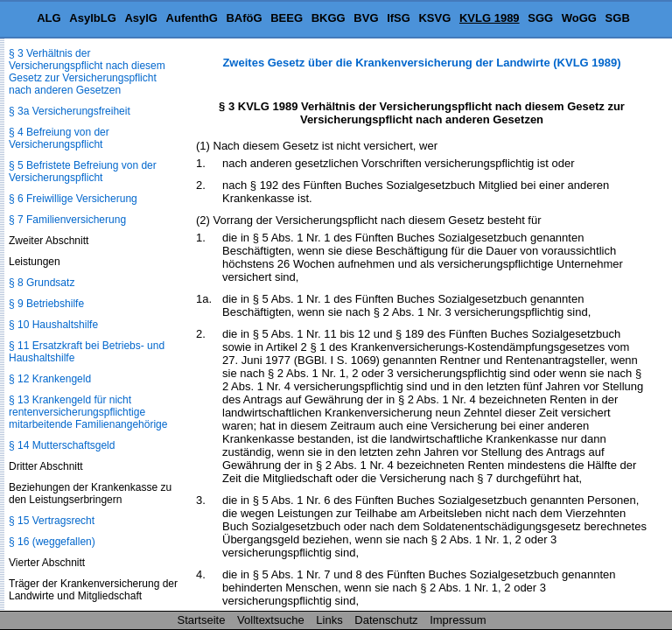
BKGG (329, 18)
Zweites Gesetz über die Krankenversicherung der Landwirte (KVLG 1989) (421, 63)
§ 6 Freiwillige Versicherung (73, 199)
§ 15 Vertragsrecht (52, 521)
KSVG (434, 18)
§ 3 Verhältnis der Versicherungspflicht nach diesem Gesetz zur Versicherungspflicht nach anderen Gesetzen (87, 72)
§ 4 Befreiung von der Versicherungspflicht (59, 138)
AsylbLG (92, 18)
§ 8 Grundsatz (42, 283)
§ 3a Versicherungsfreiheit (70, 111)
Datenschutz (386, 620)
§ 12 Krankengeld (50, 379)
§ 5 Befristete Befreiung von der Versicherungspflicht (83, 171)
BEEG (287, 18)
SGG (540, 18)
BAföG (244, 18)
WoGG (579, 18)
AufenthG (192, 18)
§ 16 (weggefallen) (52, 542)
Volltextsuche (271, 620)
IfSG (399, 18)
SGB (618, 18)
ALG (49, 18)
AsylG (141, 18)
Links (329, 620)
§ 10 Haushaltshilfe (53, 325)
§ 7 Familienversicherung (67, 220)
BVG (366, 18)
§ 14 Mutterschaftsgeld (62, 445)
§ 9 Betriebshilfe (46, 304)
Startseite (202, 620)
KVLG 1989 (490, 18)
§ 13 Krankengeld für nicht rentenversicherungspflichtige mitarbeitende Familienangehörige (88, 412)
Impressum (458, 620)
